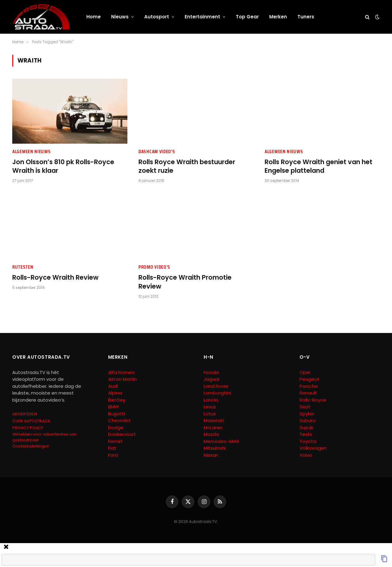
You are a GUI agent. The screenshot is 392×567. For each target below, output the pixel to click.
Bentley (117, 400)
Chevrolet (119, 420)
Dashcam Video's (157, 152)
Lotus (210, 414)
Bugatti (117, 414)
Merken (278, 17)
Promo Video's (154, 267)
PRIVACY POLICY (28, 428)
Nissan (211, 455)
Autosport (157, 17)
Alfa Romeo (122, 372)
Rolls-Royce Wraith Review (55, 278)
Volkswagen (313, 448)
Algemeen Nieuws (32, 152)
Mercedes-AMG (221, 441)
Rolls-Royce (313, 400)
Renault (308, 393)
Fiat (112, 448)
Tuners (306, 17)
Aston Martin (123, 379)
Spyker (307, 414)
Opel (305, 372)
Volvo (306, 455)
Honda (211, 372)
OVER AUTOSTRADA (31, 421)
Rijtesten (23, 267)
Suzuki (306, 427)
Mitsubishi (215, 448)
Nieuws (120, 17)
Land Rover (216, 386)
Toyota (308, 441)
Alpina (115, 393)
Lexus (210, 407)
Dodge (116, 427)
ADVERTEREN (24, 414)
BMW (114, 407)
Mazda (211, 434)
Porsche (309, 386)
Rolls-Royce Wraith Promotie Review (185, 282)
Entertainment (202, 17)
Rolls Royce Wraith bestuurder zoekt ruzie (187, 166)
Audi (113, 386)
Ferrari (115, 441)
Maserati (214, 420)
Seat (305, 407)
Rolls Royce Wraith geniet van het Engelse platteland (318, 166)
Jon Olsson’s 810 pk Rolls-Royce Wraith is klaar (63, 166)
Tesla (306, 434)
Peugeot (309, 379)
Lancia (211, 400)
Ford (113, 455)
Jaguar (212, 379)
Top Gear (247, 17)
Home (94, 17)
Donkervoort (122, 434)
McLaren (213, 427)
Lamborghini (217, 393)
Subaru (307, 420)
